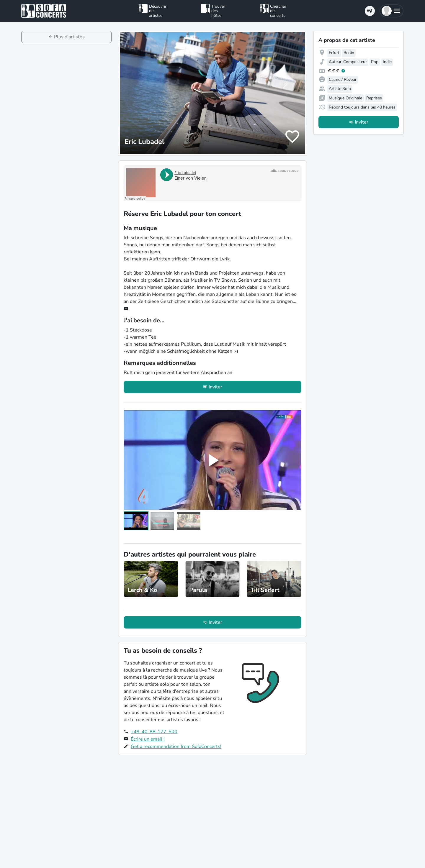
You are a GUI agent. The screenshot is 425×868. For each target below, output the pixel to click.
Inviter (215, 387)
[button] (392, 11)
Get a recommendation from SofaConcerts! (176, 746)
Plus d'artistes (69, 37)
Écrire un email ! (148, 739)
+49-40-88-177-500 (154, 732)
